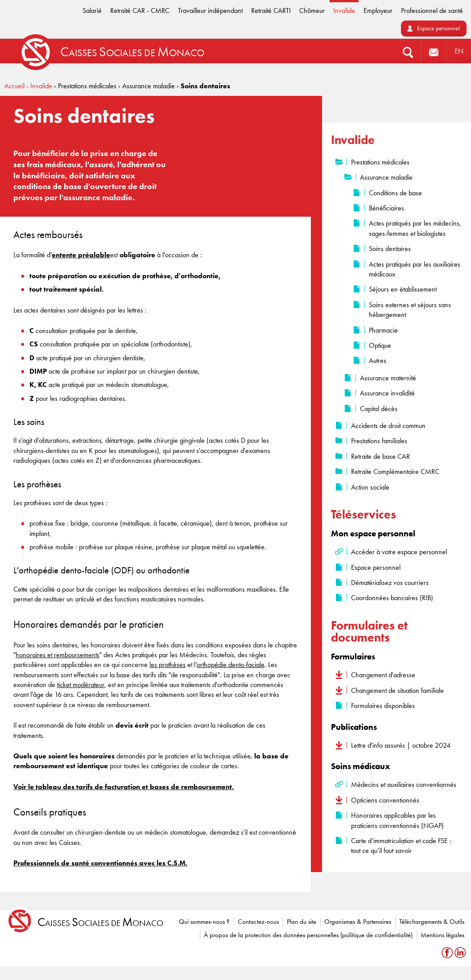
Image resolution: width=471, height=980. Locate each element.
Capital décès (379, 409)
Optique (380, 345)
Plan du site (302, 922)
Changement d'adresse (383, 675)
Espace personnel (438, 28)
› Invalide (39, 86)
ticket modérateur (81, 685)
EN (459, 51)
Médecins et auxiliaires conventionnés (404, 784)
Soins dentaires (390, 249)
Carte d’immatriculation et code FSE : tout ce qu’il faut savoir (401, 846)
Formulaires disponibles (383, 706)
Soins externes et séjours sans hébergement (410, 310)
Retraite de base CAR (380, 456)
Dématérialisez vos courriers (390, 583)
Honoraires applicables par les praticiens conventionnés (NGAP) (397, 820)
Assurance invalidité (387, 393)
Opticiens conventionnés (385, 800)
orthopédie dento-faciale (231, 665)
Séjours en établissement (403, 289)
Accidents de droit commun (388, 426)
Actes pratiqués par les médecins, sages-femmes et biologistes (415, 228)
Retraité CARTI (271, 10)
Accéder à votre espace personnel (399, 552)
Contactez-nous (258, 922)
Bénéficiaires (386, 208)
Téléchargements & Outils (432, 922)
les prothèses (167, 665)
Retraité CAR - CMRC (140, 10)
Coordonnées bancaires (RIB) (392, 598)
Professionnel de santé (432, 10)
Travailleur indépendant (210, 10)
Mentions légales (442, 935)
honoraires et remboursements (58, 655)
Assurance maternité (388, 378)
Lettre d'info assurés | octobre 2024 (401, 745)
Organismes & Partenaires (358, 922)
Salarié (92, 10)
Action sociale (370, 487)
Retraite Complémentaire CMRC (395, 471)
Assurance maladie (386, 177)
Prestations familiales (379, 441)
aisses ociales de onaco (100, 922)
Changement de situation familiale (397, 690)
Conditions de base (395, 193)
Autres (378, 360)
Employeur (378, 10)
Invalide (344, 10)
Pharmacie (383, 330)
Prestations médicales (380, 162)
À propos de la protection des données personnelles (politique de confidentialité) (308, 935)
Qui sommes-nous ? (204, 922)
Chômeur (312, 10)
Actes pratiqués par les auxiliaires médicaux (415, 269)
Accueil (14, 86)
